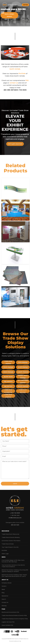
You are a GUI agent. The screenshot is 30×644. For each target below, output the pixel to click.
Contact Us (5, 602)
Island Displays (12, 372)
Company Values (7, 583)
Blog (3, 593)
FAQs (3, 609)
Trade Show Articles (8, 544)
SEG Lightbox (12, 386)
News (4, 557)
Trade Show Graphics (12, 396)
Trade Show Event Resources (10, 534)
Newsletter (5, 596)
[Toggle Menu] (3, 13)
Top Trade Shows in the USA (10, 547)
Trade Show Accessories (12, 391)
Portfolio (22, 77)
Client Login (5, 554)
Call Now (25, 5)
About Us (5, 580)
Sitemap (4, 606)
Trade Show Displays (12, 362)
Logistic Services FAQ (8, 622)
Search (4, 599)
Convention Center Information (11, 541)
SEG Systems (12, 382)
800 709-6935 (16, 513)
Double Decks (12, 377)
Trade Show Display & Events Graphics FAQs (15, 619)
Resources (5, 531)
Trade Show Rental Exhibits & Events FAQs (14, 616)
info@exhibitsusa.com (15, 518)
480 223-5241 (15, 525)
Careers (4, 586)
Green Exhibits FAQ (7, 625)
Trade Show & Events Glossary (11, 537)
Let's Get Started (15, 148)
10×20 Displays (12, 367)
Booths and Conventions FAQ (10, 612)
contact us (14, 87)
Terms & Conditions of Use (15, 641)
